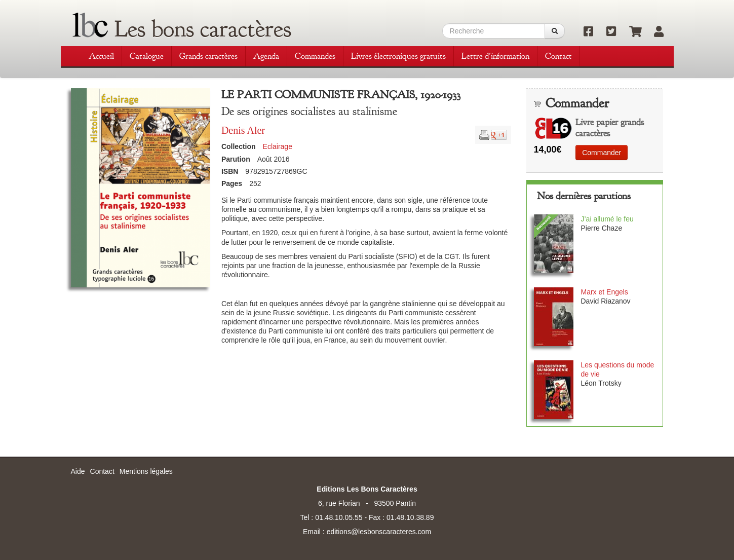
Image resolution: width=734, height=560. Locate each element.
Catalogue (147, 56)
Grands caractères (208, 56)
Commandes (315, 56)
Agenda (266, 56)
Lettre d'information (495, 56)
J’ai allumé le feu (607, 219)
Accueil (101, 56)
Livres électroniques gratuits (398, 56)
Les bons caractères (203, 29)
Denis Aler (243, 130)
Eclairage (278, 146)
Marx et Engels (604, 292)
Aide (78, 471)
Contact (558, 56)
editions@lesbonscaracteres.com (379, 532)
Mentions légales (146, 471)
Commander (602, 153)
